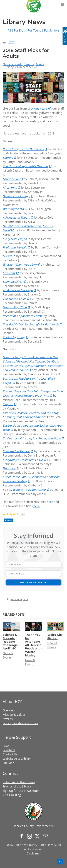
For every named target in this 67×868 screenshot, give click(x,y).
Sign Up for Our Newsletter (21, 791)
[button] (63, 4)
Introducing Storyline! (20, 599)
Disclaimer (34, 853)
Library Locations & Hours (20, 723)
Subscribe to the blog (34, 582)
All (9, 30)
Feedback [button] (9, 750)
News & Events (13, 64)
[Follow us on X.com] (38, 836)
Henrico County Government (32, 826)
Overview (9, 710)
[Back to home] (34, 5)
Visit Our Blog (12, 795)
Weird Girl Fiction (55, 636)
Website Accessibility (17, 759)
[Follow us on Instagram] (30, 836)
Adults (40, 64)
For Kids (19, 30)
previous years (37, 108)
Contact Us (10, 754)
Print (11, 42)
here (50, 502)
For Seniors (52, 30)
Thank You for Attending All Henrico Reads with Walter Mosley (33, 645)
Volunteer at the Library (19, 782)
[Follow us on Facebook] (23, 836)
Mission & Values (14, 715)
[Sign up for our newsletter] (46, 836)
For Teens (34, 30)
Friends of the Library (17, 786)
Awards (8, 719)
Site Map (8, 763)
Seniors (29, 64)
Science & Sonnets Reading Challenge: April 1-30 (11, 642)
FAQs (6, 746)
